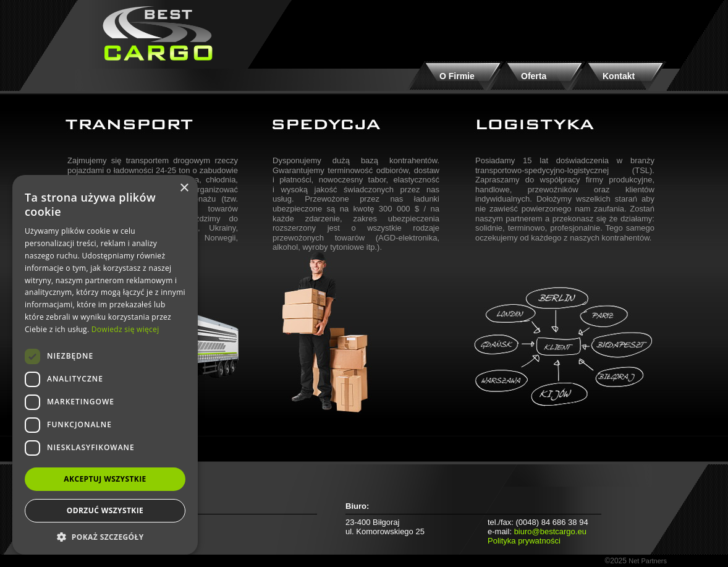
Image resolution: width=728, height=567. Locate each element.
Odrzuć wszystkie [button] (105, 510)
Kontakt (619, 76)
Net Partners (648, 561)
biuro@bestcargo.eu (550, 531)
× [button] (184, 188)
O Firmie (457, 76)
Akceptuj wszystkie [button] (105, 479)
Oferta (534, 76)
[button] (105, 536)
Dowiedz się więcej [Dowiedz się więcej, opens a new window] (125, 329)
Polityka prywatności (524, 541)
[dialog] (105, 365)
